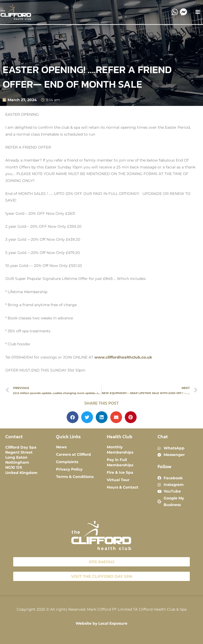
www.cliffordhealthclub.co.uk (123, 357)
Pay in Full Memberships (120, 462)
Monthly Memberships (120, 450)
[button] (73, 417)
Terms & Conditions (75, 477)
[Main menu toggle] (198, 12)
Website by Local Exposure (101, 623)
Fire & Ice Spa (120, 472)
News (61, 447)
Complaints (67, 462)
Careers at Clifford (73, 454)
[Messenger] (183, 12)
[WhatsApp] (175, 12)
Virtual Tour (118, 480)
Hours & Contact (123, 487)
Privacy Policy (69, 469)
